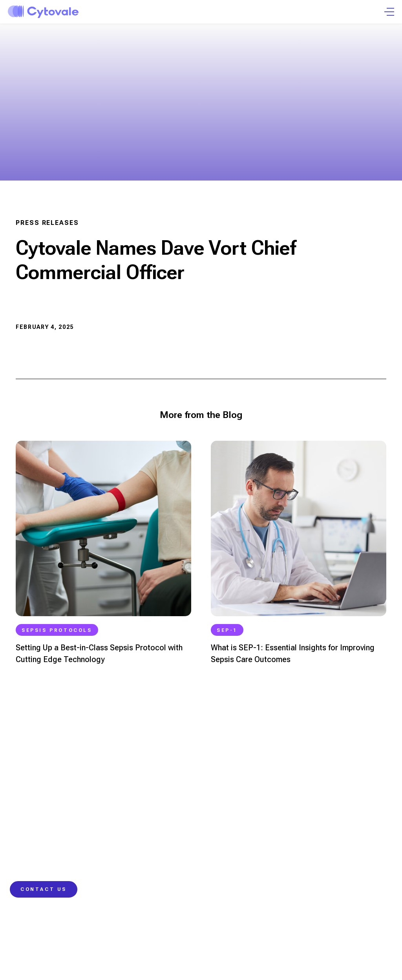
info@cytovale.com (38, 758)
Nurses (20, 833)
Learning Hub (227, 819)
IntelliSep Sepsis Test (139, 833)
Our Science (127, 819)
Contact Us (44, 889)
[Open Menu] (389, 12)
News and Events (332, 833)
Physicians (25, 819)
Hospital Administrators (42, 861)
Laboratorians (29, 847)
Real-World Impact (135, 861)
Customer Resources (238, 861)
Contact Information (236, 847)
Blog (215, 833)
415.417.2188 (27, 793)
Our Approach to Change (143, 847)
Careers (320, 847)
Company (321, 819)
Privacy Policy (128, 941)
